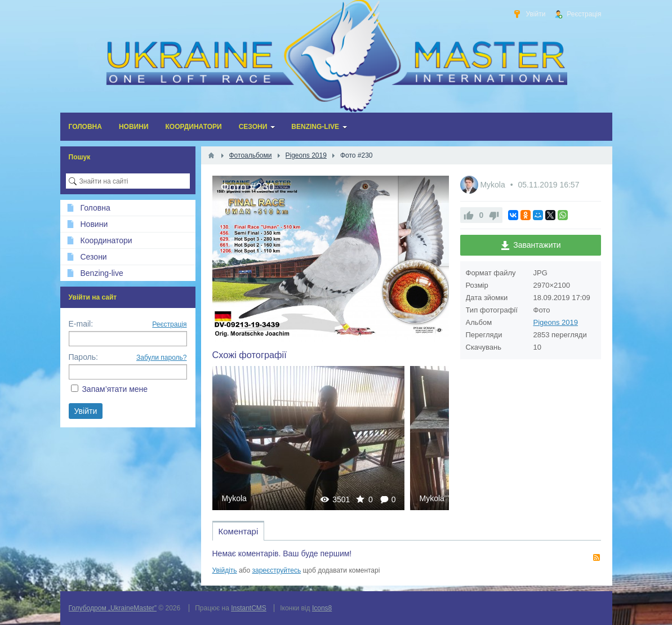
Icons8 (322, 608)
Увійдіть (225, 570)
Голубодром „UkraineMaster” (113, 608)
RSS (597, 557)
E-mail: (81, 324)
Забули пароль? (162, 358)
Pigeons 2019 (556, 322)
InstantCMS (249, 608)
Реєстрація (169, 324)
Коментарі (239, 531)
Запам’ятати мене (115, 389)
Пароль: (83, 357)
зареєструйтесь (277, 570)
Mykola (234, 498)
